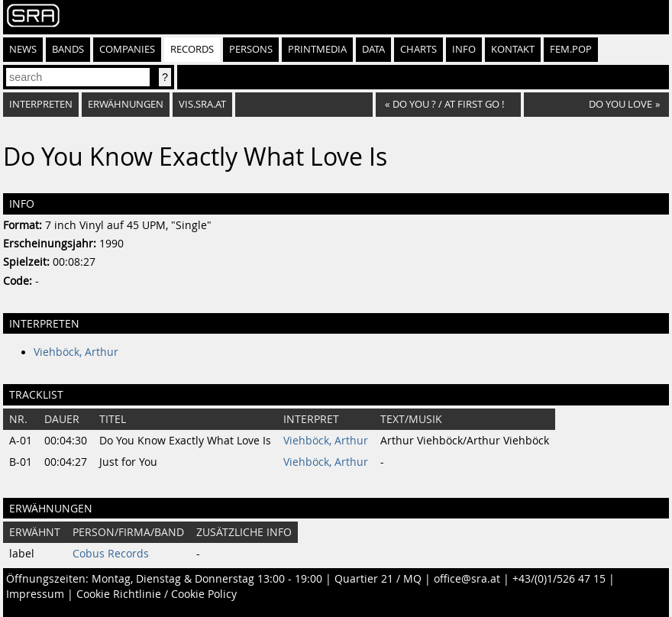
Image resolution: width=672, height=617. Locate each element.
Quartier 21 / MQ (378, 579)
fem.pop (571, 49)
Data (373, 49)
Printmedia (317, 49)
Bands (68, 49)
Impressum (35, 594)
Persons (251, 49)
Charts (418, 49)
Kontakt (513, 49)
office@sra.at (467, 579)
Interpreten (41, 104)
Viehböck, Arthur (76, 352)
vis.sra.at (202, 104)
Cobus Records (111, 554)
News (23, 49)
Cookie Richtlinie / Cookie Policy (157, 594)
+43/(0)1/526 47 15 (559, 579)
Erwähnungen (126, 104)
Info (464, 49)
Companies (127, 49)
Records (192, 49)
